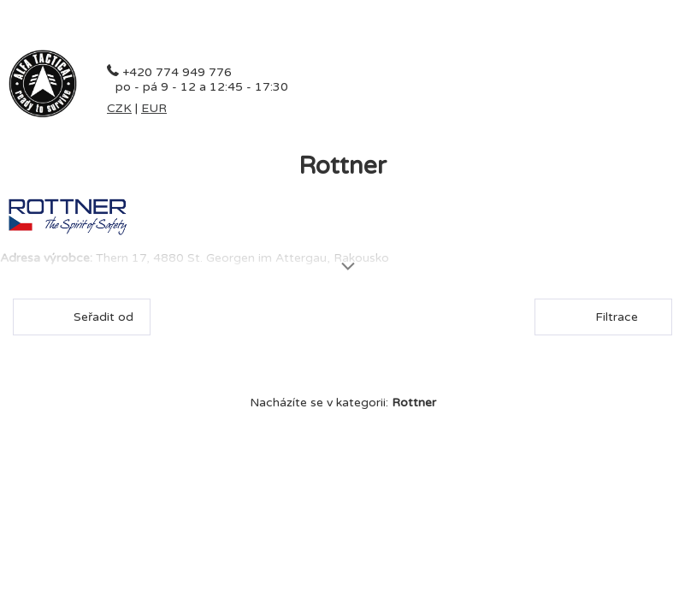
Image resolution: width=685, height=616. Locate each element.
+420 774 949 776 (177, 72)
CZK (119, 108)
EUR (154, 108)
